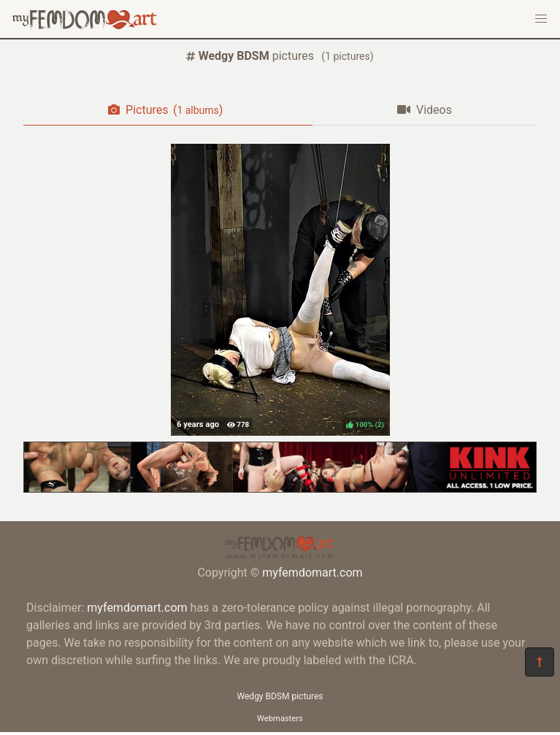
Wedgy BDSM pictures (280, 696)
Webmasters (280, 719)
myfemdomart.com (312, 573)
